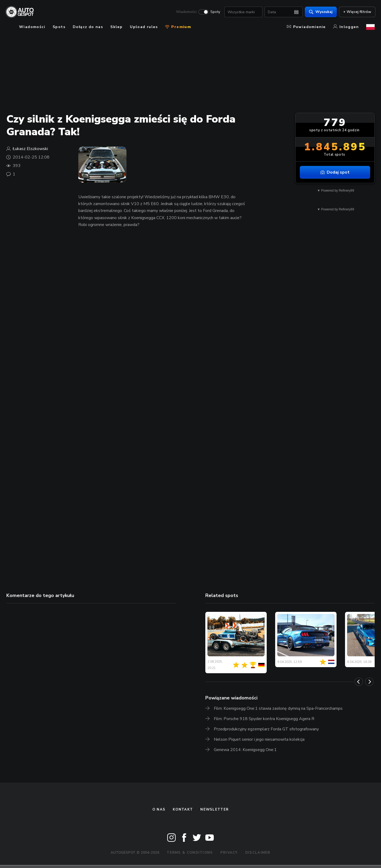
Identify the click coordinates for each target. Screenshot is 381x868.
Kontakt (183, 810)
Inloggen (346, 27)
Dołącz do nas (88, 27)
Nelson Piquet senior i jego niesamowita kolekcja (259, 739)
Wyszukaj (320, 12)
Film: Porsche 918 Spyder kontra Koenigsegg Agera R (264, 719)
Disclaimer (258, 853)
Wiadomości (185, 12)
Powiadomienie (306, 27)
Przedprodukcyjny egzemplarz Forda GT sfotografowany (266, 729)
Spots (59, 27)
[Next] (369, 682)
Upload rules (144, 27)
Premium (178, 27)
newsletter (214, 810)
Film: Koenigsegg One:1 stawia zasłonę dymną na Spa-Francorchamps (278, 708)
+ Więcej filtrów (356, 12)
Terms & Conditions (190, 853)
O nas (159, 810)
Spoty (214, 12)
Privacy (229, 853)
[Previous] (359, 682)
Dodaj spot (335, 172)
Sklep (116, 27)
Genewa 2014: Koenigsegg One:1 (245, 750)
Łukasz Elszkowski (30, 149)
